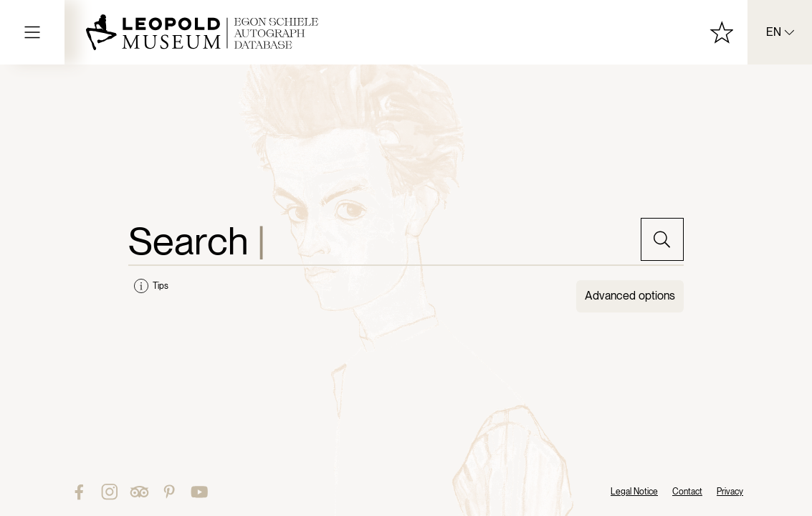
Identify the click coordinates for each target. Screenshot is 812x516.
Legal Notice (634, 492)
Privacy (730, 492)
